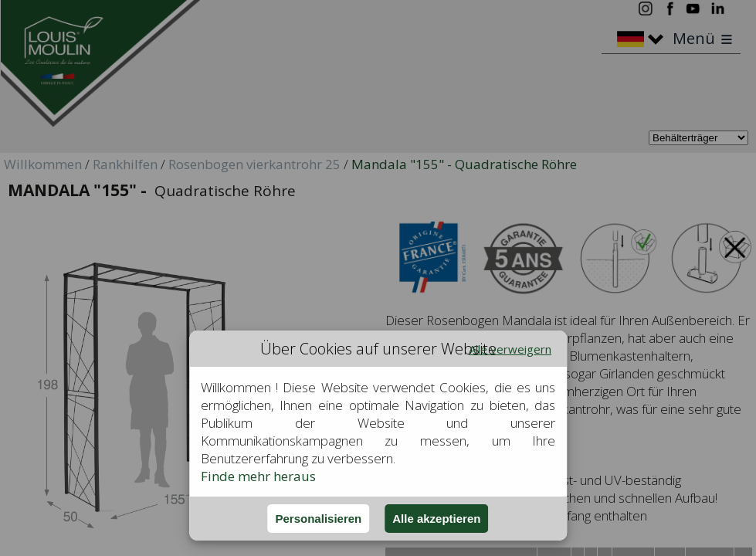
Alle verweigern (510, 349)
